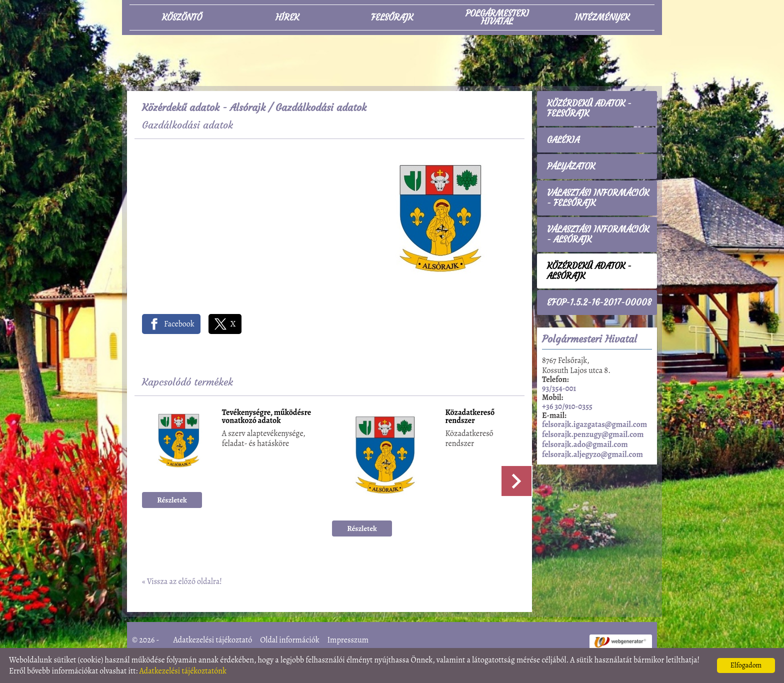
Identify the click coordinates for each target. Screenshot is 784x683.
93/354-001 (559, 388)
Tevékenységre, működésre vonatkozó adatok (267, 417)
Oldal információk (289, 640)
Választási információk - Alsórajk (598, 234)
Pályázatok (571, 166)
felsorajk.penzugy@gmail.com (593, 434)
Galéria (563, 140)
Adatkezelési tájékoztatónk (183, 671)
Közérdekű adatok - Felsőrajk (589, 108)
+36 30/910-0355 (567, 406)
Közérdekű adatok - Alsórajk (204, 107)
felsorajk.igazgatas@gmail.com (594, 424)
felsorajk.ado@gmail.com (585, 444)
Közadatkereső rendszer (470, 417)
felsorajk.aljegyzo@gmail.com (592, 454)
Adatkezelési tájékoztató (213, 640)
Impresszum (348, 640)
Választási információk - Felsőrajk (598, 198)
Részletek (172, 500)
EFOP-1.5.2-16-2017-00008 (599, 302)
